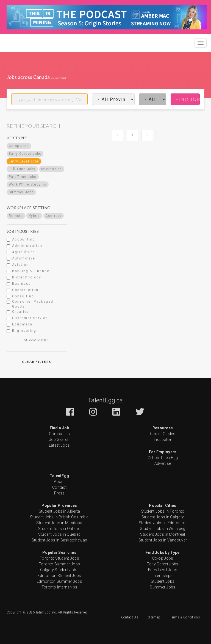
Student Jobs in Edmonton (163, 523)
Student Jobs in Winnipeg (163, 529)
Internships (163, 576)
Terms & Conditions (185, 617)
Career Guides (163, 434)
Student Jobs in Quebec (59, 534)
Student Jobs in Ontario (59, 529)
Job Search (59, 440)
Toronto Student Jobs (59, 558)
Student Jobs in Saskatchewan (59, 540)
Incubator (163, 440)
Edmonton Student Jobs (59, 576)
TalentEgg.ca (105, 400)
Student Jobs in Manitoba (59, 523)
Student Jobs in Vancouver (163, 540)
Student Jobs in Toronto (163, 511)
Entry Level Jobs (163, 570)
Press (59, 493)
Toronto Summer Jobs (59, 564)
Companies (59, 434)
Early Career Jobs (163, 564)
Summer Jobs (163, 587)
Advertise (163, 463)
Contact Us (130, 617)
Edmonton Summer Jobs (59, 581)
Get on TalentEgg (163, 458)
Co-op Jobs (163, 558)
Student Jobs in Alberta (59, 511)
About (59, 482)
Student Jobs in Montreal (163, 534)
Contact (59, 487)
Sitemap (154, 617)
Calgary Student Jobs (59, 570)
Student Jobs (163, 581)
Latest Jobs (59, 445)
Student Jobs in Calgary (163, 517)
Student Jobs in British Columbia (59, 517)
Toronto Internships (59, 587)
